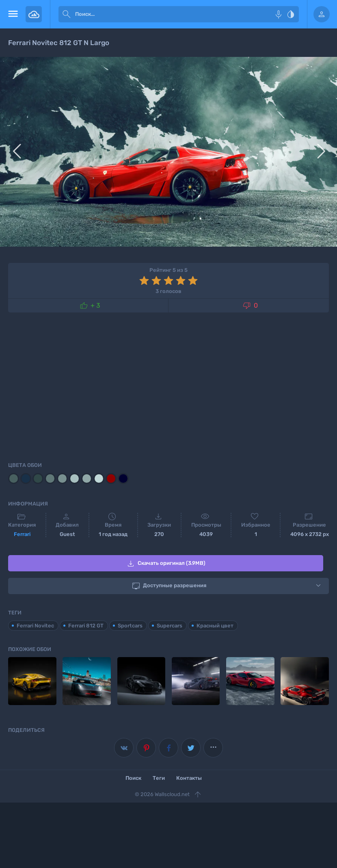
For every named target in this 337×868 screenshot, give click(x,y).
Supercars (170, 625)
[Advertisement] (168, 386)
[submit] (67, 14)
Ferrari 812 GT (86, 625)
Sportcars (130, 625)
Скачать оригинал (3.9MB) (166, 564)
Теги (159, 778)
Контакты (189, 778)
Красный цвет (215, 625)
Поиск (133, 778)
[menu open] (13, 14)
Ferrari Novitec (35, 625)
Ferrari (22, 534)
